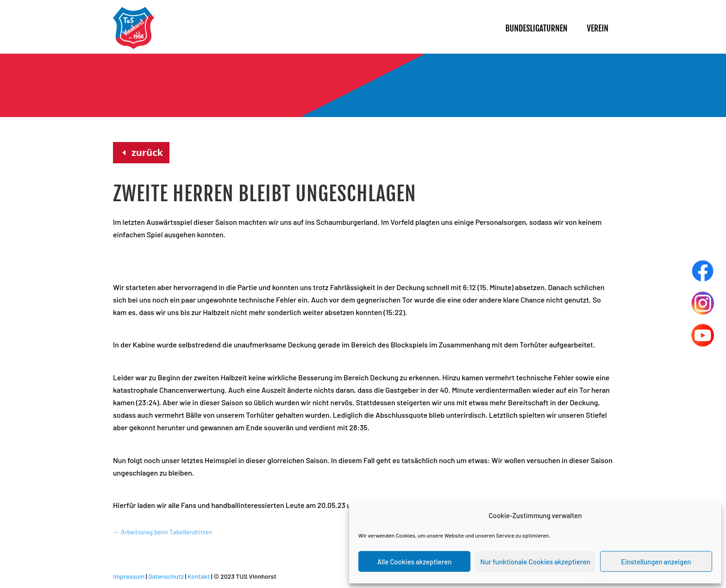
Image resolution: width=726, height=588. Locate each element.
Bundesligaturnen (536, 28)
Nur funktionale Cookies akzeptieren (535, 562)
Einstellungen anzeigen (656, 562)
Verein (598, 28)
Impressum (129, 576)
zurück (147, 152)
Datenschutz (166, 576)
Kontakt (199, 576)
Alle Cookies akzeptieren (415, 562)
